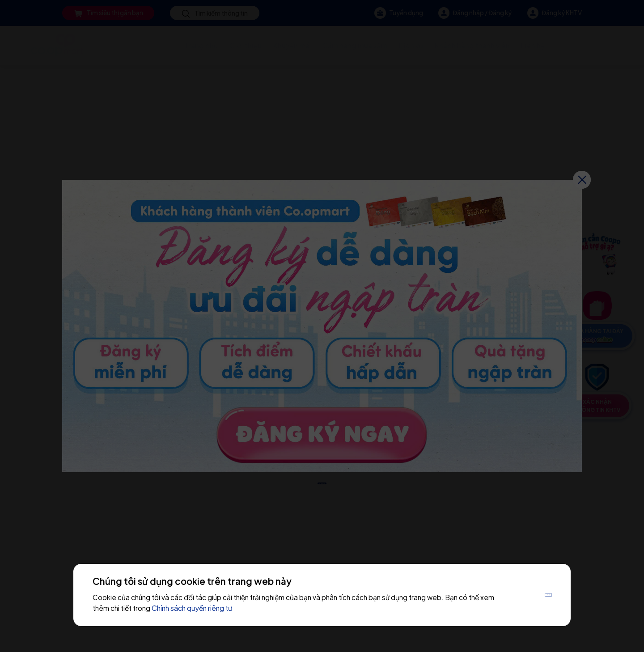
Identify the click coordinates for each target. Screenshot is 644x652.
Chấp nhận (528, 595)
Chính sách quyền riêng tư (242, 608)
